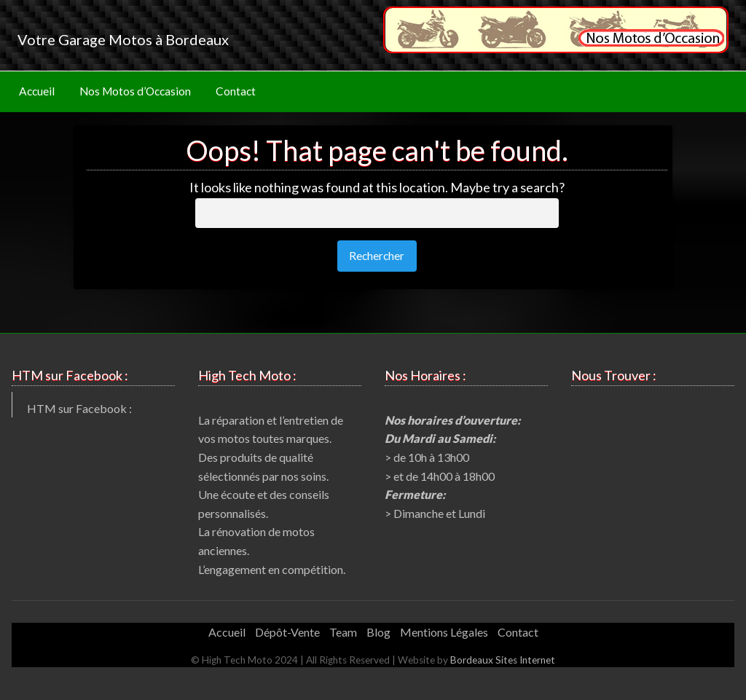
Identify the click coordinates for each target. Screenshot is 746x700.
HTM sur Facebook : (79, 408)
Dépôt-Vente (287, 632)
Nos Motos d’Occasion (135, 91)
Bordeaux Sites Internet (503, 660)
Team (343, 632)
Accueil (37, 91)
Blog (378, 632)
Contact (236, 91)
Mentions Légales (444, 632)
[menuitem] (37, 92)
